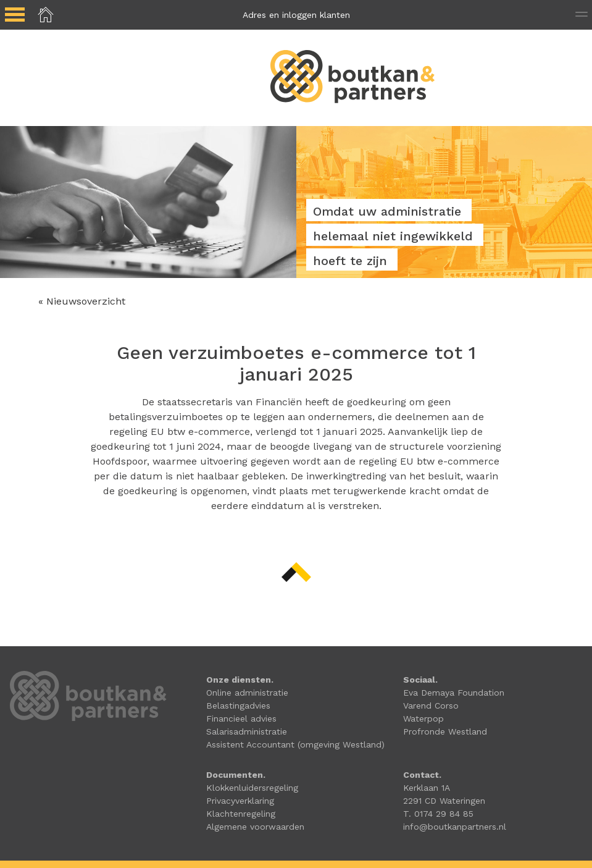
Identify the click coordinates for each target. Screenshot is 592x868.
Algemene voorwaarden (255, 827)
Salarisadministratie (247, 731)
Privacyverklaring (240, 801)
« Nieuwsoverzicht (82, 301)
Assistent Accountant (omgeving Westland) (295, 744)
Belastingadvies (238, 706)
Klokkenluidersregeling (252, 788)
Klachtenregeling (241, 814)
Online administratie (247, 693)
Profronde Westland (445, 731)
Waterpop (423, 718)
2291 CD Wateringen (444, 801)
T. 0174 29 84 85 (438, 814)
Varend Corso (431, 706)
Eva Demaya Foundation (454, 693)
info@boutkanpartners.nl (455, 827)
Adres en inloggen (296, 15)
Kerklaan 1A (427, 788)
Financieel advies (241, 718)
